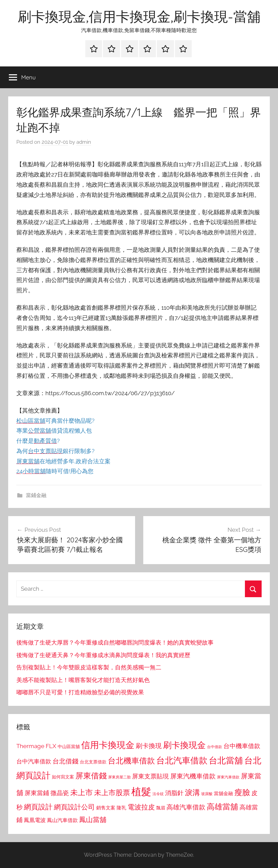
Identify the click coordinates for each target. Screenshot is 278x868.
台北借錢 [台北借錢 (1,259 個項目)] (65, 761)
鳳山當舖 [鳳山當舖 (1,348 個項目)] (93, 820)
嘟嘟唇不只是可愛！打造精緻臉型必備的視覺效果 (80, 692)
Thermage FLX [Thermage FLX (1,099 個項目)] (36, 746)
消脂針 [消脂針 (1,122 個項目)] (174, 793)
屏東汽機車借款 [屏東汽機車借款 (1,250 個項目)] (193, 776)
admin (84, 142)
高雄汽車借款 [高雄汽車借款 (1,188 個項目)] (186, 807)
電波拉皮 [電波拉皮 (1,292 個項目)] (141, 807)
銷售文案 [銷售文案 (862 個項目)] (106, 808)
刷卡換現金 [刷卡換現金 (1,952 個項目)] (184, 745)
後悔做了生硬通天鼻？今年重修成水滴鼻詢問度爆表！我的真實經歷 (103, 655)
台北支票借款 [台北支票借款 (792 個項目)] (93, 762)
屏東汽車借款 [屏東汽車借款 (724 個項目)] (228, 777)
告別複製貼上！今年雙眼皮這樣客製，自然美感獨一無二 (89, 667)
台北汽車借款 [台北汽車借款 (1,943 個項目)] (182, 760)
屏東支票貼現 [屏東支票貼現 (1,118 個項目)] (150, 776)
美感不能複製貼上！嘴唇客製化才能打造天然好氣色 (83, 680)
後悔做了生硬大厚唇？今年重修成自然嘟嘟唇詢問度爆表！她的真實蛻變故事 (115, 642)
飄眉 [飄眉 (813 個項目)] (161, 808)
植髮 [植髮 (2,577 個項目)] (141, 792)
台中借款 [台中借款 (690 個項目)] (215, 747)
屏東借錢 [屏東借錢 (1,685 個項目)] (91, 776)
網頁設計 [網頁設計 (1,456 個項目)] (38, 807)
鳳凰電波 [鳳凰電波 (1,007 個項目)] (35, 820)
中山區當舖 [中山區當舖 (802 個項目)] (69, 747)
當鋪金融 (36, 495)
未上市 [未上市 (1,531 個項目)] (82, 792)
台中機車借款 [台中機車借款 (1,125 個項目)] (242, 746)
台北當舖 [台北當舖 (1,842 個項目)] (226, 761)
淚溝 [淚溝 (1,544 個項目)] (192, 792)
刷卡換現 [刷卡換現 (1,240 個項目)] (149, 746)
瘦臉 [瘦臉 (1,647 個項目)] (242, 792)
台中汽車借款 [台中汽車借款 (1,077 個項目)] (34, 761)
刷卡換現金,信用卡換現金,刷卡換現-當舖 (139, 16)
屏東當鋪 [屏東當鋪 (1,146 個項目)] (37, 793)
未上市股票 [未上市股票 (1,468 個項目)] (112, 793)
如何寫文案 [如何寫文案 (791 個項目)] (63, 777)
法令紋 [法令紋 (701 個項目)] (158, 794)
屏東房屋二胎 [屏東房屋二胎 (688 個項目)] (119, 777)
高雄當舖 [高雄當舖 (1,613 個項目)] (222, 807)
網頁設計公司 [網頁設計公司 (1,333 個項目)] (74, 807)
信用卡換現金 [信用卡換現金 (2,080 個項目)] (108, 745)
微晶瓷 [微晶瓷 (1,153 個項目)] (60, 793)
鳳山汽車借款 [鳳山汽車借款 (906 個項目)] (62, 820)
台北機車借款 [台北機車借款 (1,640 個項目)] (131, 761)
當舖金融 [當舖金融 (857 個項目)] (223, 793)
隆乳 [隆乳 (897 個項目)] (121, 808)
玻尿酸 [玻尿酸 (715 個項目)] (207, 794)
